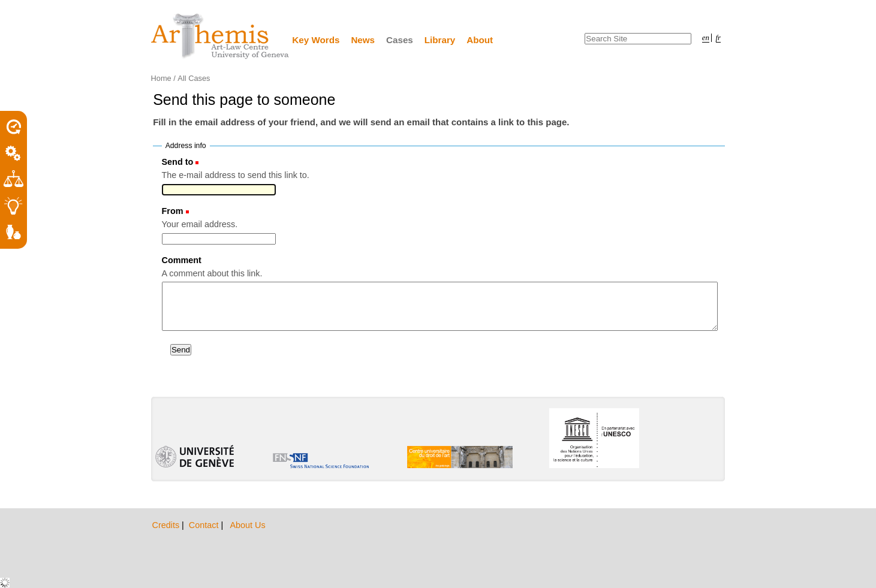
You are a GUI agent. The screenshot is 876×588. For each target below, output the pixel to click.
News (363, 40)
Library (440, 40)
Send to (178, 162)
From (173, 211)
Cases (400, 40)
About (480, 40)
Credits (167, 525)
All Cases (194, 78)
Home (161, 78)
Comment (182, 260)
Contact (205, 525)
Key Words (316, 40)
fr (719, 38)
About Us (247, 525)
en (706, 38)
